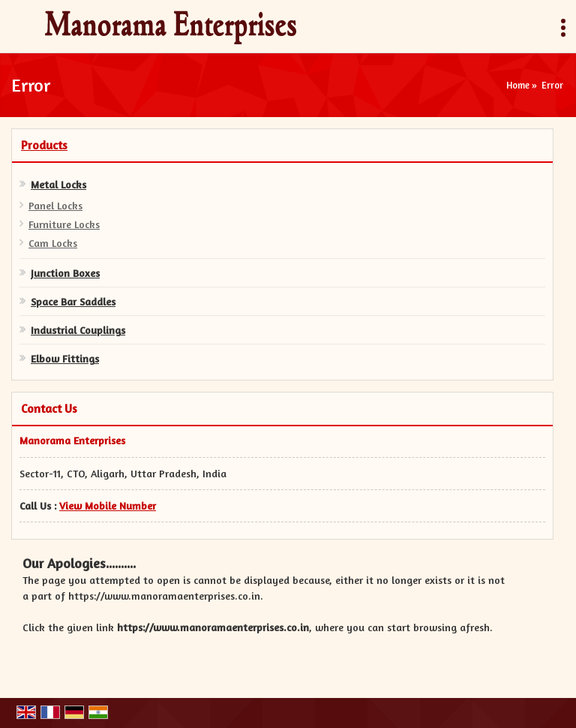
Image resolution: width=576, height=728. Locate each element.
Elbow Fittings (65, 358)
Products (44, 145)
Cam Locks (53, 243)
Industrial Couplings (78, 330)
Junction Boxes (65, 273)
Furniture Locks (64, 224)
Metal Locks (58, 184)
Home (518, 85)
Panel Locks (55, 205)
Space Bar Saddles (73, 301)
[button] (108, 505)
